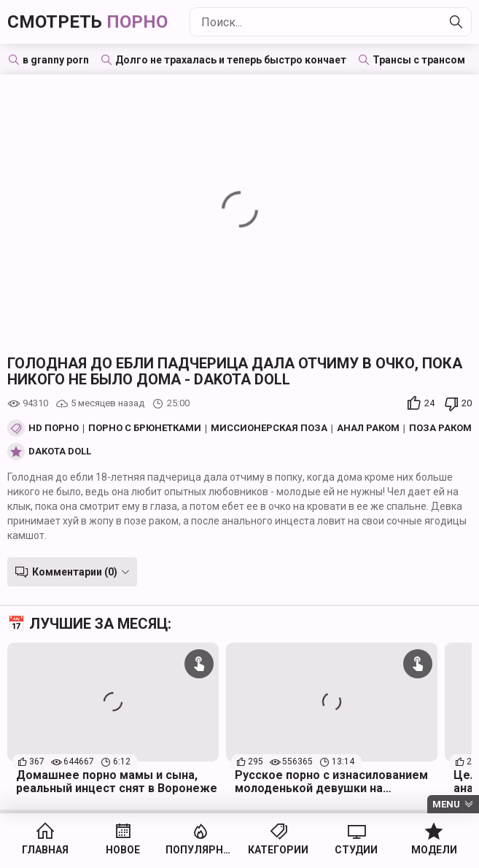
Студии (356, 850)
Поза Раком (440, 428)
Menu (446, 804)
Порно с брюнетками (145, 428)
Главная (45, 850)
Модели (434, 850)
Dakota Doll (60, 452)
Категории (278, 850)
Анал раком (368, 428)
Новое (123, 850)
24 (429, 403)
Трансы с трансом (419, 60)
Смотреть (87, 22)
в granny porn (56, 60)
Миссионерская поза (269, 428)
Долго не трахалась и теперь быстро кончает (231, 60)
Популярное (201, 850)
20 (467, 403)
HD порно (54, 428)
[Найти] (456, 22)
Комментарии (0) (75, 572)
